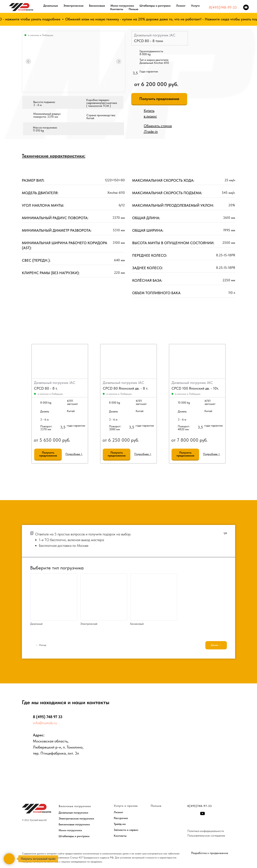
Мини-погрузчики (122, 6)
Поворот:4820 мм (184, 428)
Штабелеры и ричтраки (155, 6)
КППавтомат (141, 402)
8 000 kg (115, 403)
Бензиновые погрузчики (74, 824)
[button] (159, 99)
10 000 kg (184, 403)
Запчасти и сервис (126, 830)
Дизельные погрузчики (73, 813)
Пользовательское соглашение (206, 836)
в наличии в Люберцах (50, 394)
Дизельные (51, 6)
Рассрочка (121, 818)
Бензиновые (97, 6)
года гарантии (145, 426)
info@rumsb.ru (45, 723)
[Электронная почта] (246, 7)
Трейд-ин (120, 824)
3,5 (132, 427)
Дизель (113, 411)
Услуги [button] (195, 6)
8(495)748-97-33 (223, 7)
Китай (140, 411)
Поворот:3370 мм (46, 428)
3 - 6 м (113, 419)
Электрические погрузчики (76, 818)
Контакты (117, 9)
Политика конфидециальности (206, 831)
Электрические (73, 6)
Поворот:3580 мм (115, 428)
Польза (133, 9)
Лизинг (181, 6)
